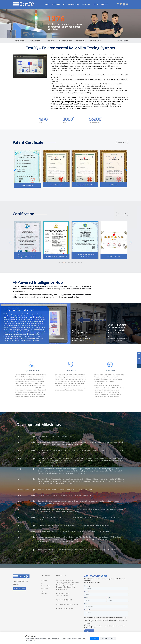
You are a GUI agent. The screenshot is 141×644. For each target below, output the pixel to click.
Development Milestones (66, 41)
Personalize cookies (108, 638)
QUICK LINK (45, 576)
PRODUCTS (44, 581)
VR (42, 583)
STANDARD (44, 588)
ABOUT (126, 41)
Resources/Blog (46, 586)
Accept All (95, 638)
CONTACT (44, 594)
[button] (126, 171)
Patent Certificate (35, 41)
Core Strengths (81, 41)
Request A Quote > (19, 589)
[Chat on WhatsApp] (139, 358)
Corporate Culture (96, 41)
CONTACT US (61, 576)
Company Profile (20, 41)
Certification (50, 41)
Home (121, 41)
